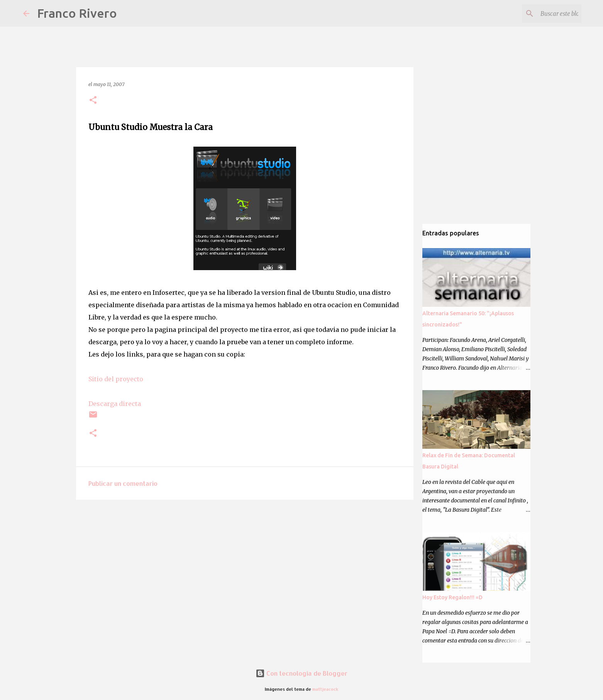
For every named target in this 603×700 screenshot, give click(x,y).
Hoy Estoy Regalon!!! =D (452, 597)
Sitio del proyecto (116, 379)
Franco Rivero (77, 13)
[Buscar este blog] (541, 14)
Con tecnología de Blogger (301, 673)
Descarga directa (115, 404)
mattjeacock (325, 689)
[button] (93, 101)
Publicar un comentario (123, 483)
